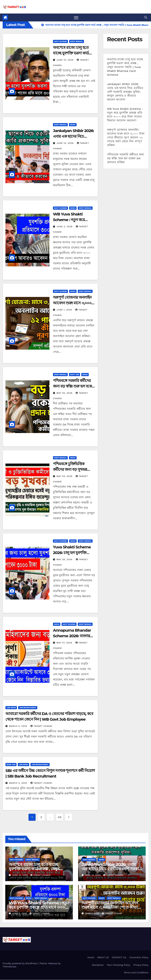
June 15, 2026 (65, 60)
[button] (146, 17)
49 (59, 817)
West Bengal (77, 42)
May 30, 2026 (65, 393)
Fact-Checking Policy (119, 965)
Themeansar (9, 967)
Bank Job (11, 764)
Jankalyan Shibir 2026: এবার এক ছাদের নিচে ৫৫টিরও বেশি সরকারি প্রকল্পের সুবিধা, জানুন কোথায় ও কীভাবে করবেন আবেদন (125, 92)
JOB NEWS (11, 708)
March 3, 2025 (18, 783)
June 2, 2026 (65, 227)
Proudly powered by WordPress (20, 964)
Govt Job (75, 375)
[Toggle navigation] (76, 17)
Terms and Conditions (136, 973)
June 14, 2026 (65, 143)
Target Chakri (41, 726)
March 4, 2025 (18, 726)
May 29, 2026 (65, 476)
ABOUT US (103, 957)
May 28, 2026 (65, 560)
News (73, 125)
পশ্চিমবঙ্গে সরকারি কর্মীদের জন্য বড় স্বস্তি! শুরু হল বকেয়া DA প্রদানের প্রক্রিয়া (74, 386)
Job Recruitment (28, 708)
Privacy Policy (141, 965)
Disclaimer (98, 965)
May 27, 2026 (65, 643)
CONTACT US (119, 957)
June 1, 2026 (65, 310)
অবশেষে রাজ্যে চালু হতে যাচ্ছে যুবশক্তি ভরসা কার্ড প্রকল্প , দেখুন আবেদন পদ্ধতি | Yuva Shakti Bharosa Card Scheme (125, 67)
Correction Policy (139, 957)
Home (91, 957)
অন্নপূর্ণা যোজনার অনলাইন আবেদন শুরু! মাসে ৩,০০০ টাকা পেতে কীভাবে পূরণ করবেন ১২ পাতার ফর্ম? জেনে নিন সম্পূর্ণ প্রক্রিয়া (126, 137)
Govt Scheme (60, 42)
